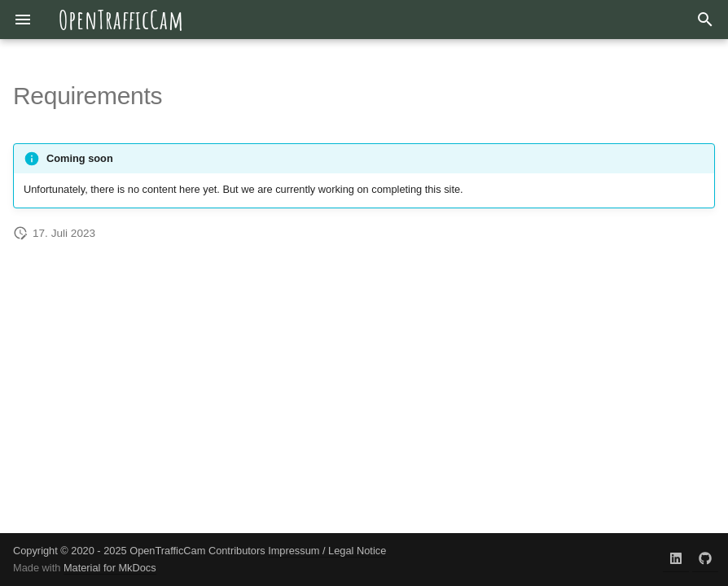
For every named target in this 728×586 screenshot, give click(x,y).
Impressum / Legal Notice (327, 551)
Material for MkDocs (110, 568)
